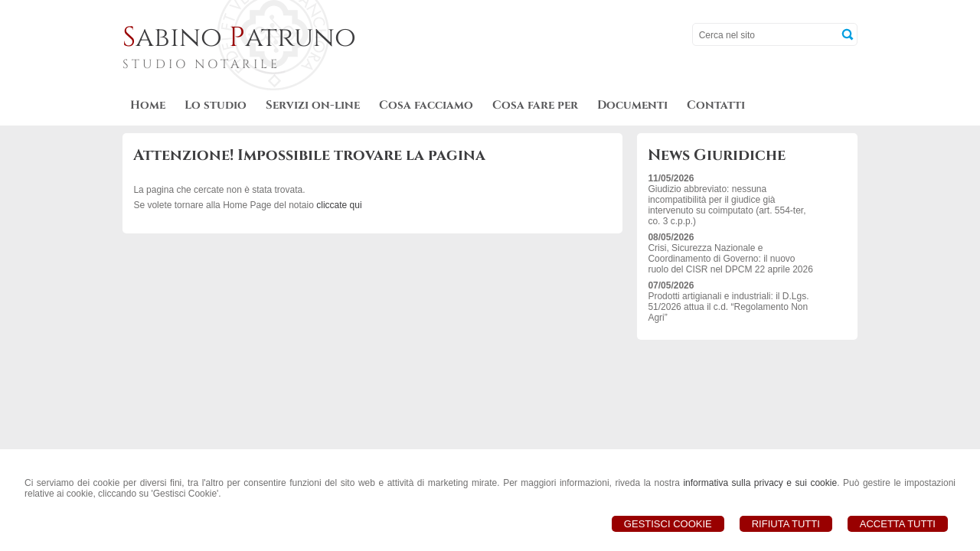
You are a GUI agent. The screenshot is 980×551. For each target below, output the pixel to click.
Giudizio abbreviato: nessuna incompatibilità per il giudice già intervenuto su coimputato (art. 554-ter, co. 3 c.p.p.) (727, 205)
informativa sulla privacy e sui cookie (760, 483)
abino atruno (239, 37)
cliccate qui (339, 205)
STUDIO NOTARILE (201, 64)
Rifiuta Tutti (786, 524)
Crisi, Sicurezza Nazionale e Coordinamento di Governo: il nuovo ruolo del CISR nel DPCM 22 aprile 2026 (730, 259)
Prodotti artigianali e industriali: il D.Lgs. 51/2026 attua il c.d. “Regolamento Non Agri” (728, 307)
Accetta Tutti (898, 524)
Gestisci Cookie (668, 524)
